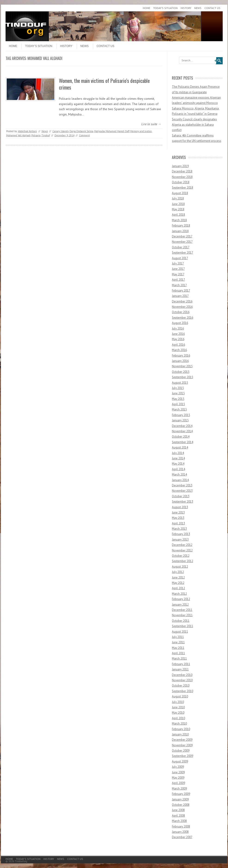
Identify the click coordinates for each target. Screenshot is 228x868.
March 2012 (179, 594)
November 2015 (182, 366)
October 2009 (181, 751)
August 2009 (180, 761)
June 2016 (178, 334)
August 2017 (180, 258)
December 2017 (182, 236)
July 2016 (178, 328)
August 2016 (180, 323)
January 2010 (180, 734)
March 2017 (179, 285)
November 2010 (182, 680)
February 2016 (181, 356)
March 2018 (179, 220)
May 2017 (178, 274)
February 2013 (181, 534)
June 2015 (178, 393)
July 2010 (178, 702)
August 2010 (180, 696)
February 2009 (181, 794)
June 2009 (178, 772)
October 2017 (181, 247)
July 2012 (178, 572)
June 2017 (178, 269)
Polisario (36, 135)
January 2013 (180, 540)
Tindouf (46, 135)
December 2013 (182, 485)
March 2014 (179, 474)
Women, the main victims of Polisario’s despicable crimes (104, 84)
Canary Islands (61, 131)
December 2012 (182, 545)
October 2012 (181, 556)
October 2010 (181, 686)
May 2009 (178, 778)
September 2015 (182, 377)
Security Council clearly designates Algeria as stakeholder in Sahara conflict (194, 125)
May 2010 (178, 713)
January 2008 (180, 832)
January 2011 (180, 669)
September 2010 (182, 691)
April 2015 (178, 404)
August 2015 (180, 383)
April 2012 (178, 588)
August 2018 (180, 193)
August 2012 (180, 567)
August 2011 (180, 632)
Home (146, 8)
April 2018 (178, 215)
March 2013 (179, 529)
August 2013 (180, 507)
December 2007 (182, 837)
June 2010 (178, 707)
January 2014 (180, 480)
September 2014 (182, 442)
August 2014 (180, 447)
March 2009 (179, 789)
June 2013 (178, 512)
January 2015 (180, 420)
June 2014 (178, 458)
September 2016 (182, 318)
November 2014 (182, 431)
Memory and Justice (141, 131)
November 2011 (182, 615)
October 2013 (181, 496)
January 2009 (180, 799)
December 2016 (182, 301)
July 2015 (178, 388)
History (186, 8)
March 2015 (179, 409)
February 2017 (181, 291)
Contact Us (212, 8)
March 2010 (179, 723)
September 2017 (182, 253)
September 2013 (182, 502)
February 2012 (181, 599)
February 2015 (181, 415)
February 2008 (181, 826)
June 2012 (178, 577)
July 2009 (178, 767)
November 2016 (182, 307)
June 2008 (178, 810)
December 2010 (182, 675)
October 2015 (181, 372)
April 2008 (178, 816)
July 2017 (178, 263)
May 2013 (178, 518)
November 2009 (182, 745)
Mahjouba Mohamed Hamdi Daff (112, 131)
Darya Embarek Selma (81, 131)
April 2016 (178, 345)
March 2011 (179, 658)
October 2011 (181, 621)
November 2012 (182, 550)
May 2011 (178, 648)
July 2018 (178, 198)
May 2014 (178, 464)
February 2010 (181, 729)
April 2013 (178, 523)
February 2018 (181, 226)
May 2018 (178, 209)
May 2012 (178, 583)
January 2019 (180, 166)
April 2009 (178, 783)
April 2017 (178, 280)
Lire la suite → (151, 124)
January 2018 (180, 231)
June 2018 (178, 204)
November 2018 (182, 177)
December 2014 (182, 426)
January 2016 (180, 361)
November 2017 (182, 242)
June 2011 (178, 642)
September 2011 (182, 626)
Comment (84, 135)
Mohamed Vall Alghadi (18, 135)
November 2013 (182, 491)
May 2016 (178, 339)
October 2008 (181, 805)
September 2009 (182, 756)
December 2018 (182, 171)
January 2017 (180, 296)
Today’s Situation (165, 8)
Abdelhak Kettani (27, 131)
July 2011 (178, 637)
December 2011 (182, 610)
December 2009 (182, 740)
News (198, 8)
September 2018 (182, 188)
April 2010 (178, 718)
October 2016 (181, 312)
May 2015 (178, 399)
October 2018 (181, 182)
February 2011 (181, 664)
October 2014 (181, 437)
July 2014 (178, 453)
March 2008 (179, 821)
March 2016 (179, 350)
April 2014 (178, 469)
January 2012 (180, 605)
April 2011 (178, 653)
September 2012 (182, 561)
